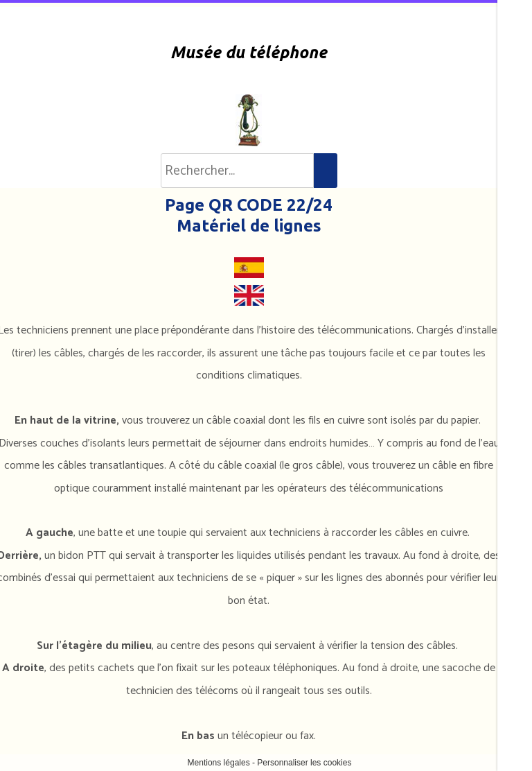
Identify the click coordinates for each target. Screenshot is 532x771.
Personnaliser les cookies (304, 763)
